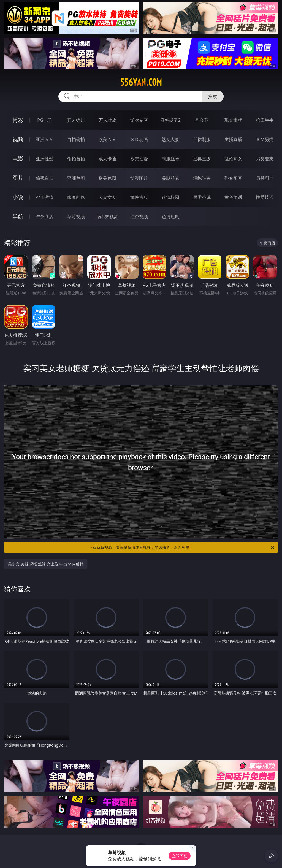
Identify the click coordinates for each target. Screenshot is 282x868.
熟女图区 (233, 178)
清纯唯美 (202, 178)
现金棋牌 (233, 120)
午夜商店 (45, 216)
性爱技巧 (265, 197)
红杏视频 (139, 216)
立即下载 (180, 856)
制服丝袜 (170, 159)
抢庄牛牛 (265, 120)
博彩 (18, 120)
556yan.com (141, 82)
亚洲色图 (76, 178)
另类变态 (265, 159)
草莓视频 (76, 216)
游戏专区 (139, 120)
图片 (18, 178)
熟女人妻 (170, 139)
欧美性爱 (139, 159)
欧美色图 (107, 178)
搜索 (213, 96)
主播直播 (233, 139)
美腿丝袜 (170, 178)
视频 (18, 139)
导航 (18, 216)
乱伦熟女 (233, 159)
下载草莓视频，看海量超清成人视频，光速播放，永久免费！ (182, 547)
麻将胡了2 (170, 120)
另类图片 (265, 178)
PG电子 (44, 120)
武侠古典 (139, 197)
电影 (18, 158)
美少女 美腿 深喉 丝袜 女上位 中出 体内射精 (46, 564)
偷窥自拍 (45, 178)
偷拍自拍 (76, 159)
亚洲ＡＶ (45, 139)
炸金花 (202, 120)
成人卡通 (107, 159)
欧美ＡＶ (107, 139)
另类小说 (202, 197)
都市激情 (45, 197)
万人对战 (107, 120)
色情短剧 (170, 216)
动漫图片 (139, 178)
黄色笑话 (233, 197)
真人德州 (76, 120)
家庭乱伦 (76, 197)
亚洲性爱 (45, 159)
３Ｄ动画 (139, 139)
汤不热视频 (107, 216)
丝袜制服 (202, 139)
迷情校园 (170, 197)
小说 (18, 197)
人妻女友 (107, 197)
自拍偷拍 (76, 139)
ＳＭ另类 (265, 139)
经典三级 (202, 159)
